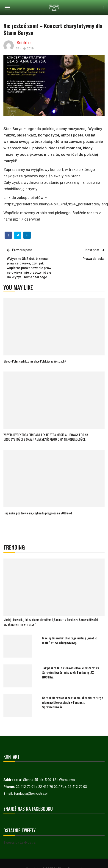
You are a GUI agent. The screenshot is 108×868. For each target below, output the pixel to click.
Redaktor (24, 43)
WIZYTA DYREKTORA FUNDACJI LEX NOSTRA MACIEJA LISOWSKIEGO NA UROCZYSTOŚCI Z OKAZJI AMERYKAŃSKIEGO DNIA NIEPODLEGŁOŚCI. (46, 437)
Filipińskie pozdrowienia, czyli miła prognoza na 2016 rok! (38, 513)
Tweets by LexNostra (19, 842)
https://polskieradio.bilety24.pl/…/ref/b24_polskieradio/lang (56, 204)
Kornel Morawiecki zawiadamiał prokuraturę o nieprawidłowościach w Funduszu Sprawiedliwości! (73, 702)
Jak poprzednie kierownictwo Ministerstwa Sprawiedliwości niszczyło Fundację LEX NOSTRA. (71, 672)
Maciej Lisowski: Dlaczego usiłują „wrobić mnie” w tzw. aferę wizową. (69, 640)
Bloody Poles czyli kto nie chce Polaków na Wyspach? (35, 361)
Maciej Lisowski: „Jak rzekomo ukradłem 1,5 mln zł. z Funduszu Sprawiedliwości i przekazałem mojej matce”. (51, 622)
